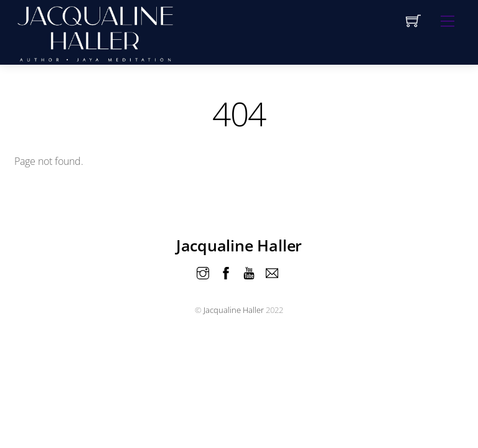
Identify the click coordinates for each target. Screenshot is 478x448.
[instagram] (203, 271)
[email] (272, 271)
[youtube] (249, 271)
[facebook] (226, 271)
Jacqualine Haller (234, 310)
